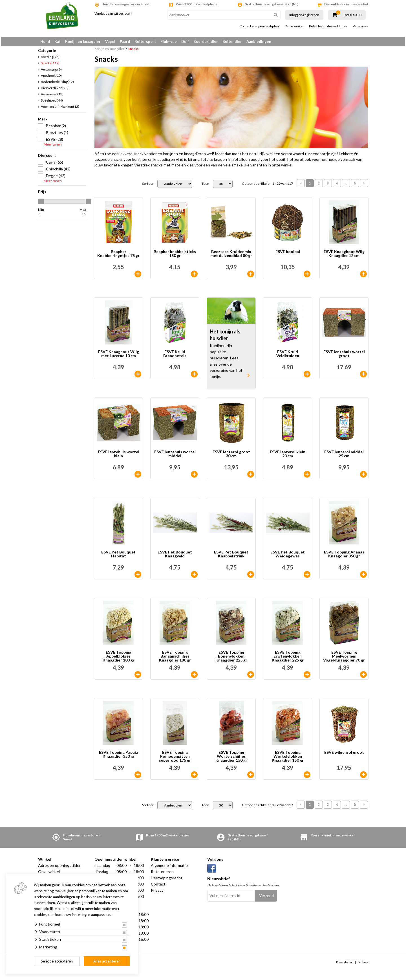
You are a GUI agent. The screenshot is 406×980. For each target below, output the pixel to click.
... (346, 187)
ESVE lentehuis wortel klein (119, 457)
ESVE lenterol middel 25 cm (344, 457)
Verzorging (51, 72)
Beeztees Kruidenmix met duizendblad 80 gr (231, 257)
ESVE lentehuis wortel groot (344, 357)
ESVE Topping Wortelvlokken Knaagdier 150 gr (288, 760)
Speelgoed (52, 103)
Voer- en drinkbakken (60, 110)
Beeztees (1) (57, 136)
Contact (158, 887)
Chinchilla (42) (58, 172)
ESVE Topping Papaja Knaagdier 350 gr (119, 758)
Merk (43, 122)
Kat (58, 41)
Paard (125, 41)
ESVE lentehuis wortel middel (175, 457)
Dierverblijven (55, 91)
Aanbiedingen (259, 41)
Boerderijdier (206, 41)
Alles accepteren (107, 961)
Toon (205, 187)
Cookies (363, 965)
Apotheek (51, 79)
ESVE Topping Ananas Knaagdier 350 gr (344, 558)
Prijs (42, 195)
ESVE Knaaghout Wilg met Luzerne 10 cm (119, 357)
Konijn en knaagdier (83, 41)
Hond (45, 41)
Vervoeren (52, 97)
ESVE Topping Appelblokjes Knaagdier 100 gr (119, 660)
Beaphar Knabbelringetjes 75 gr (118, 257)
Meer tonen (53, 148)
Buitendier (232, 41)
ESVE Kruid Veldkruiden (288, 357)
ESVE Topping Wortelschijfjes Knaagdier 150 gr (231, 760)
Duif (185, 41)
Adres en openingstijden (60, 869)
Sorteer (148, 187)
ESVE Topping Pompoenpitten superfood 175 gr (175, 760)
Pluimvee (169, 41)
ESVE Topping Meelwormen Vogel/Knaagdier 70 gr (344, 660)
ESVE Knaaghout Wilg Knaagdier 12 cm (344, 257)
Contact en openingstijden (259, 26)
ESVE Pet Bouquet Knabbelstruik (231, 558)
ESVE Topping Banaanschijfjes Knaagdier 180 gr (175, 660)
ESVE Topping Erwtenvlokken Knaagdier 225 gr (288, 660)
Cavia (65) (55, 165)
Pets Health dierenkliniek (328, 26)
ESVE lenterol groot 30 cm (231, 457)
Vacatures (360, 26)
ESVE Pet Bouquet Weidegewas (288, 558)
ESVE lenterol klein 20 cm (288, 457)
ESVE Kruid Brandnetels (175, 357)
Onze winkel (294, 26)
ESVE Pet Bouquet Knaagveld (175, 558)
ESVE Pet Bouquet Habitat (118, 558)
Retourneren (162, 875)
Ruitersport (145, 41)
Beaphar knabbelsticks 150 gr (175, 257)
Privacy (157, 894)
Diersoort (47, 159)
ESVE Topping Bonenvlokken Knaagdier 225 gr (231, 660)
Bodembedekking (57, 85)
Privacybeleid (345, 965)
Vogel (110, 41)
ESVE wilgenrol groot (344, 756)
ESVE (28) (55, 142)
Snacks (50, 66)
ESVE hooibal (288, 255)
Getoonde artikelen (267, 187)
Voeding (50, 60)
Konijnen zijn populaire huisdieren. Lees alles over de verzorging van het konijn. (226, 364)
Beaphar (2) (56, 129)
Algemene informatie (169, 869)
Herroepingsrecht (167, 881)
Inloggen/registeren (304, 15)
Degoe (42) (56, 179)
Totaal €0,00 (352, 15)
